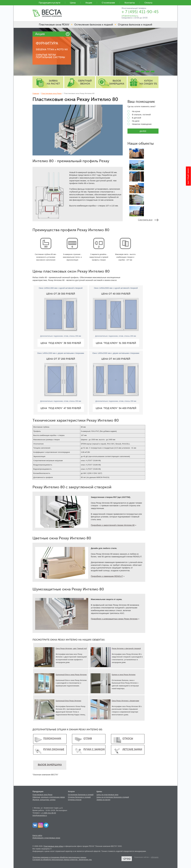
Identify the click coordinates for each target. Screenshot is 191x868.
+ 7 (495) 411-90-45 (48, 813)
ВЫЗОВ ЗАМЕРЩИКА (50, 765)
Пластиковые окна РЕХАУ (54, 25)
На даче (133, 121)
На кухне (134, 111)
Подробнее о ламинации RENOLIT (107, 576)
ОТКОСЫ (128, 738)
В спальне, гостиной (139, 115)
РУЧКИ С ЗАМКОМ (94, 749)
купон (148, 82)
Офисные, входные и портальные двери (49, 797)
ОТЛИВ (88, 738)
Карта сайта (37, 835)
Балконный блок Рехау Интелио (68, 701)
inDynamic (155, 857)
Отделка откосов (75, 800)
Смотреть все (145, 220)
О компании (108, 3)
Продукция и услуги (49, 3)
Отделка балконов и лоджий (79, 797)
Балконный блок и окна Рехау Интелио (71, 675)
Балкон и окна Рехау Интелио (124, 675)
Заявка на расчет (103, 800)
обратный (85, 82)
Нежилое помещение (140, 124)
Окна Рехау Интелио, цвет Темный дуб (71, 648)
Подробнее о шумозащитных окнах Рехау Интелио (114, 619)
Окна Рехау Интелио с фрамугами (125, 701)
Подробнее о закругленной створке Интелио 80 (113, 525)
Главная (36, 93)
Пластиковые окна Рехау (51, 93)
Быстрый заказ (188, 176)
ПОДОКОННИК (52, 738)
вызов (117, 82)
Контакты (130, 3)
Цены (73, 3)
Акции (89, 3)
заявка (53, 82)
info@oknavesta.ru (40, 815)
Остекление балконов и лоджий (81, 795)
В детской (134, 118)
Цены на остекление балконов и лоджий (113, 797)
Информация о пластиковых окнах (46, 838)
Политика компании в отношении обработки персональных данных (59, 857)
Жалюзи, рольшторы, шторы (44, 800)
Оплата (148, 3)
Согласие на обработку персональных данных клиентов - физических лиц (62, 860)
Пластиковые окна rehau (53, 846)
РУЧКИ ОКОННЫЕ (54, 749)
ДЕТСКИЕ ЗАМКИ (132, 749)
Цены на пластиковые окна (107, 795)
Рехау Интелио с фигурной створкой (126, 648)
